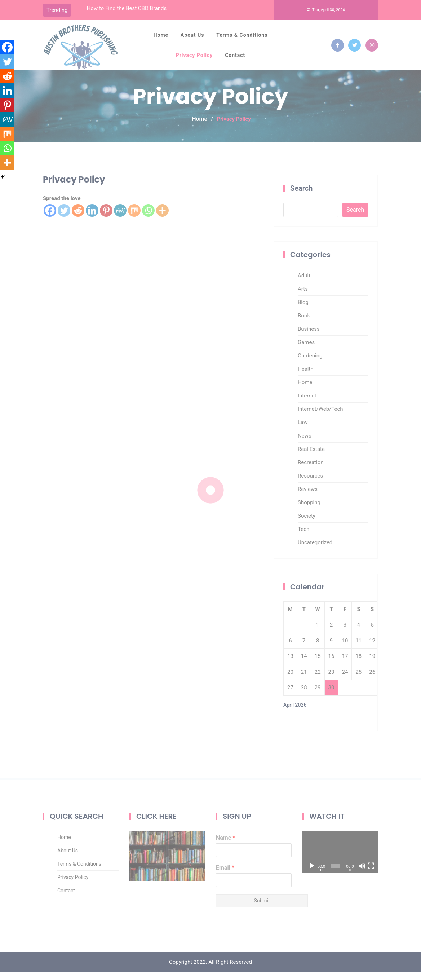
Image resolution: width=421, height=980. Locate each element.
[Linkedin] (7, 91)
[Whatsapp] (7, 148)
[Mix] (7, 134)
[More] (7, 163)
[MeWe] (7, 119)
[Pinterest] (7, 105)
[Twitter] (7, 62)
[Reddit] (7, 76)
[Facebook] (7, 47)
